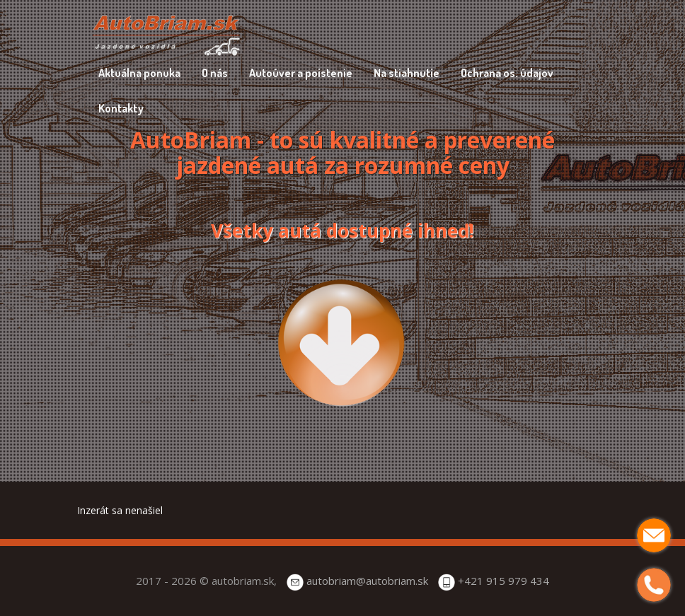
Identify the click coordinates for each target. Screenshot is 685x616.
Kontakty (121, 108)
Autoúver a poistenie (301, 73)
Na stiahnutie (407, 73)
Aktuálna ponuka (139, 73)
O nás (215, 73)
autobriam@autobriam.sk (367, 581)
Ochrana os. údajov (507, 73)
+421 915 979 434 (503, 581)
